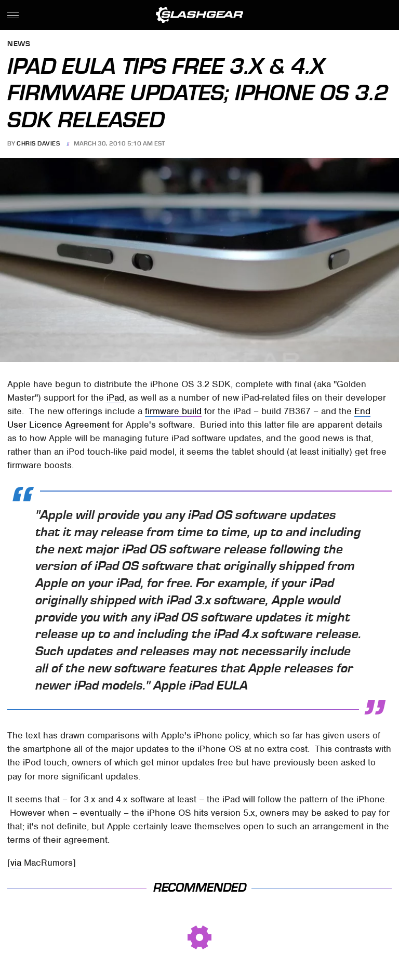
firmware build (173, 411)
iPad (115, 398)
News (19, 44)
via (16, 863)
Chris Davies (38, 143)
